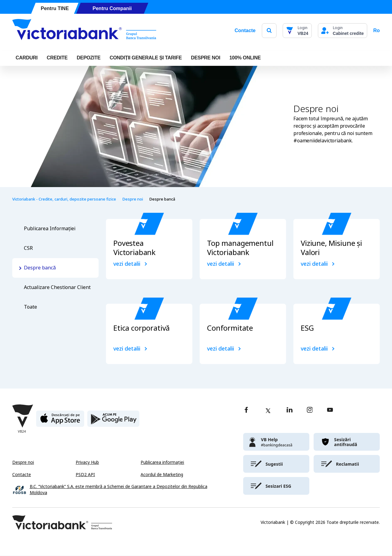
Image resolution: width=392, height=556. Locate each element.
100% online (245, 58)
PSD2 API (85, 475)
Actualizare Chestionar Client (57, 287)
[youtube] (330, 410)
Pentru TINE (55, 8)
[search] (269, 30)
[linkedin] (290, 410)
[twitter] (268, 411)
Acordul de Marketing (162, 475)
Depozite (89, 58)
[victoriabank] (276, 442)
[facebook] (246, 410)
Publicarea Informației (50, 229)
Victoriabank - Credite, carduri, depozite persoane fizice (64, 199)
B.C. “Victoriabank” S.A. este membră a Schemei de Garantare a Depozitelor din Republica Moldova (119, 490)
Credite (57, 58)
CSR (28, 248)
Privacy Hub (87, 462)
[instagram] (310, 410)
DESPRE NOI (206, 58)
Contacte (245, 30)
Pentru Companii (112, 8)
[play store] (113, 421)
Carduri (27, 58)
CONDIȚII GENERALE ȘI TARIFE (146, 58)
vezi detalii (127, 264)
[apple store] (60, 421)
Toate (30, 307)
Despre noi (133, 199)
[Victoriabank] (84, 31)
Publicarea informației (162, 462)
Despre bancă (40, 268)
